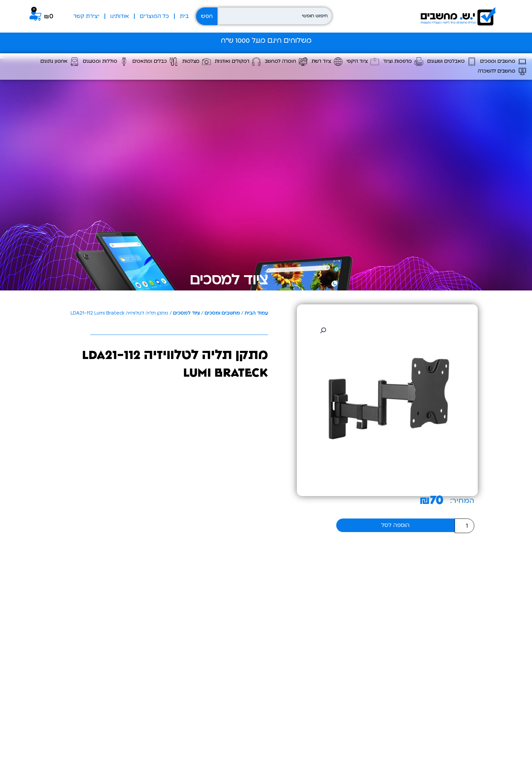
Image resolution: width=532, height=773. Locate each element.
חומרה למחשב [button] (286, 62)
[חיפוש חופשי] (275, 16)
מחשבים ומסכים (222, 313)
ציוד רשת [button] (327, 62)
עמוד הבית (256, 313)
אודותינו (120, 16)
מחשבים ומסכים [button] (503, 62)
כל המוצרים (154, 16)
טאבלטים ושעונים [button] (452, 62)
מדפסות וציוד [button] (403, 62)
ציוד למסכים (229, 280)
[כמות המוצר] (464, 526)
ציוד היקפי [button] (363, 62)
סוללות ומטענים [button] (106, 62)
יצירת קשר (86, 16)
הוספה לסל (395, 525)
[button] (323, 331)
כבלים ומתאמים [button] (155, 62)
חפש (207, 16)
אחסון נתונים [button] (60, 62)
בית (184, 16)
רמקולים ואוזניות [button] (238, 62)
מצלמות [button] (196, 62)
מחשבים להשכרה (502, 71)
